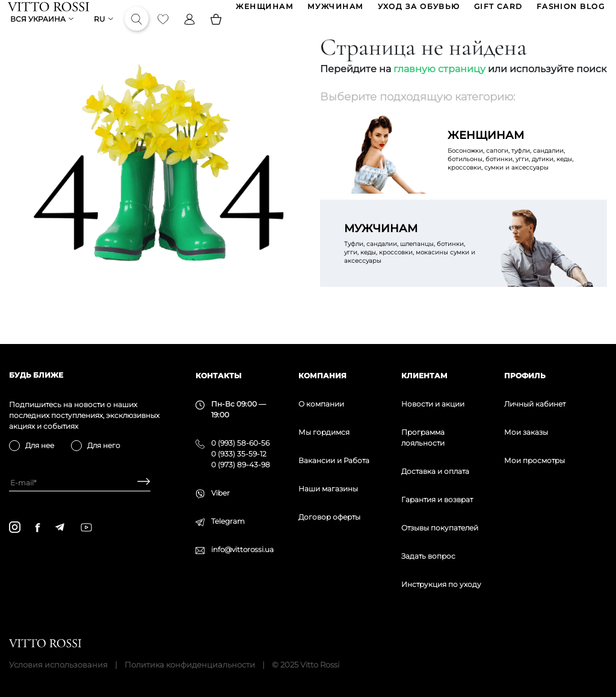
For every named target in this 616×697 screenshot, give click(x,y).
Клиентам (424, 376)
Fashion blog (569, 11)
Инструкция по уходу (441, 584)
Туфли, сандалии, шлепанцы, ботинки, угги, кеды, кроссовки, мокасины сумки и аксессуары (412, 262)
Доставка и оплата (435, 471)
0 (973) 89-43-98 (241, 465)
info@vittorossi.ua (242, 549)
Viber (220, 493)
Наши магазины (328, 489)
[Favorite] (164, 32)
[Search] (138, 32)
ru (101, 33)
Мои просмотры (534, 460)
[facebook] (38, 527)
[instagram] (15, 527)
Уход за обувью (418, 11)
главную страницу (439, 88)
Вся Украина (39, 33)
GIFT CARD (497, 11)
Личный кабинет (535, 404)
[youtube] (86, 527)
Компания (322, 376)
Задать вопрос (428, 556)
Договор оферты (329, 517)
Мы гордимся (324, 432)
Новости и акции (433, 404)
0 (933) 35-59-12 (239, 454)
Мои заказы (526, 432)
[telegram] (60, 527)
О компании (321, 404)
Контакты (218, 376)
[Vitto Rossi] (50, 11)
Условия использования (58, 665)
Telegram (228, 521)
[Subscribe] (139, 483)
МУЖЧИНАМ (334, 11)
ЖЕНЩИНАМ (264, 11)
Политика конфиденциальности (190, 665)
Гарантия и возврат (437, 499)
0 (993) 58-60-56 (240, 443)
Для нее (40, 445)
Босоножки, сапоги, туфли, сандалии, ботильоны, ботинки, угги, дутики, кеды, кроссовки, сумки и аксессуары (515, 168)
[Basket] (217, 32)
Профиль (525, 376)
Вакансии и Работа (334, 460)
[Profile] (191, 32)
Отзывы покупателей (440, 528)
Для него (104, 445)
